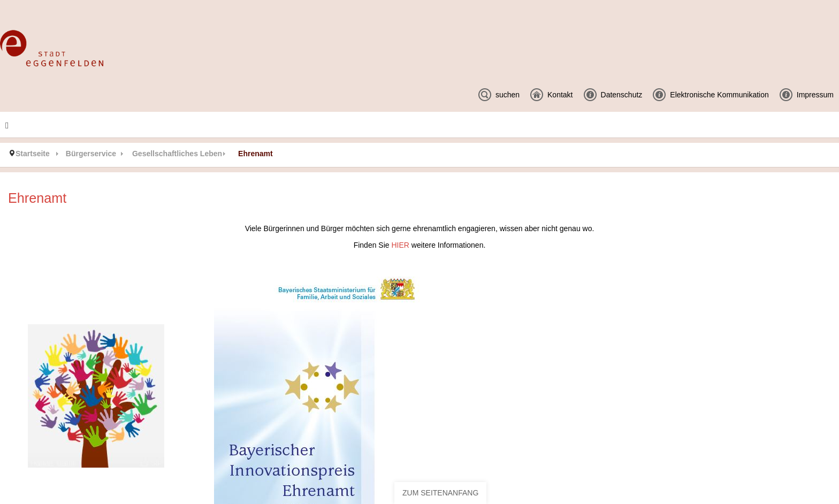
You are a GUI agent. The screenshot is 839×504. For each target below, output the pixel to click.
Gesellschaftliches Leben (177, 154)
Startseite (33, 154)
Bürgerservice (91, 154)
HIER (401, 245)
